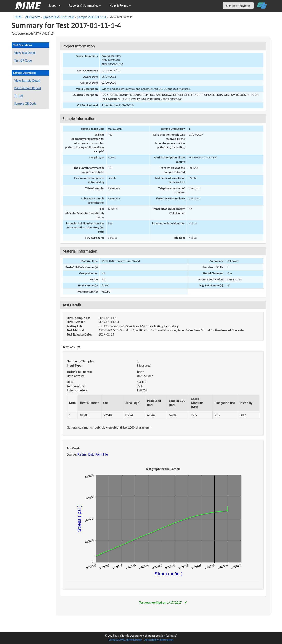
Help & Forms (120, 5)
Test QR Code (23, 60)
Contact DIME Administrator (125, 640)
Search (54, 5)
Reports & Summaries (85, 5)
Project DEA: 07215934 (59, 17)
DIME (18, 17)
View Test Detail (25, 53)
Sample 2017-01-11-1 (92, 17)
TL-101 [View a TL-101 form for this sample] (19, 96)
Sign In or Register (238, 6)
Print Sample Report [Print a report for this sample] (28, 88)
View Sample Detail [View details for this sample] (27, 80)
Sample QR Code (25, 103)
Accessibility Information (159, 640)
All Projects (33, 17)
